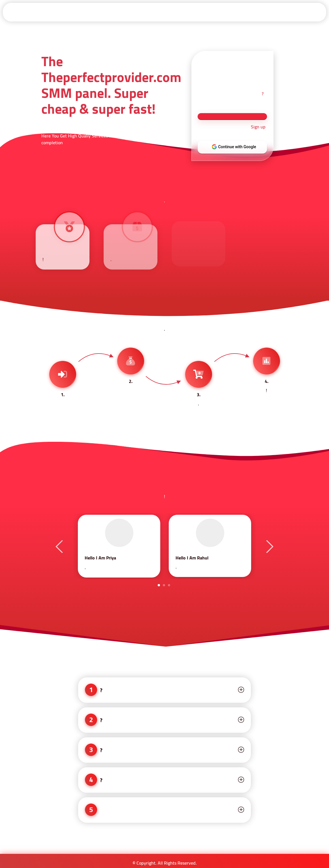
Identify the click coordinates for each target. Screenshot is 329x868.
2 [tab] (164, 585)
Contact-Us (310, 12)
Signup (121, 12)
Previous (60, 546)
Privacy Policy (280, 12)
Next (269, 546)
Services (171, 12)
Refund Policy (226, 12)
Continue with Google (236, 147)
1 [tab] (159, 585)
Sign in (96, 12)
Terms (199, 12)
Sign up (258, 127)
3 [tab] (169, 585)
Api (145, 12)
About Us (253, 12)
